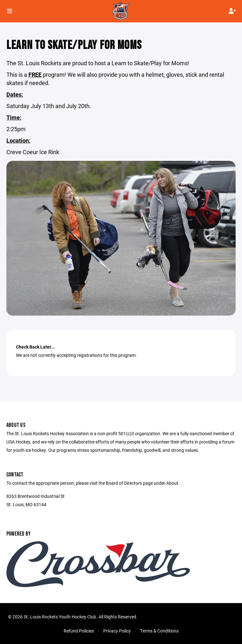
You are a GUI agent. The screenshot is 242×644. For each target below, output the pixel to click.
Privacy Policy (117, 631)
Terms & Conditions (159, 631)
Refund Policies (79, 631)
